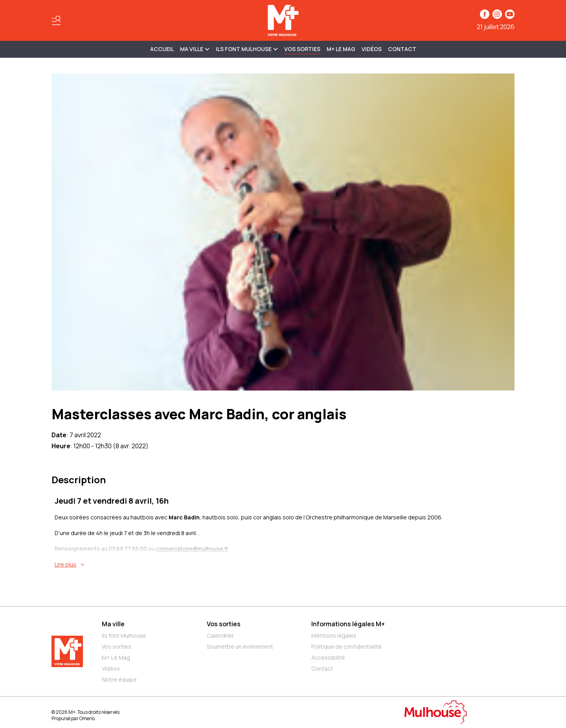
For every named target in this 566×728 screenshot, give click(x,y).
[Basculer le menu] (56, 20)
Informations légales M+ (348, 624)
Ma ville (113, 624)
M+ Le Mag (341, 49)
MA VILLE (195, 49)
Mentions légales (334, 635)
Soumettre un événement (240, 646)
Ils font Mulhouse (124, 635)
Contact (402, 49)
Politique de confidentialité (346, 646)
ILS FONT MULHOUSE (247, 49)
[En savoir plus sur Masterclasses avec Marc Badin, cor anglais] (285, 565)
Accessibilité (328, 657)
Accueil (162, 49)
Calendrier (220, 635)
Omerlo (87, 718)
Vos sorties (302, 49)
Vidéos (372, 49)
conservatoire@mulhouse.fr (192, 549)
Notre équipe (119, 679)
